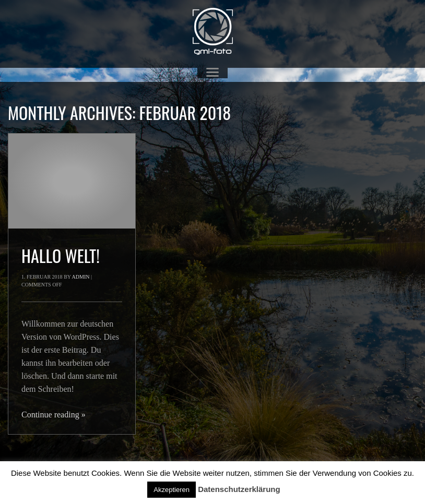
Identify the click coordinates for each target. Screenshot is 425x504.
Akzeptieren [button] (172, 490)
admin (81, 277)
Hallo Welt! (61, 255)
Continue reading (54, 415)
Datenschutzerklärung (239, 489)
